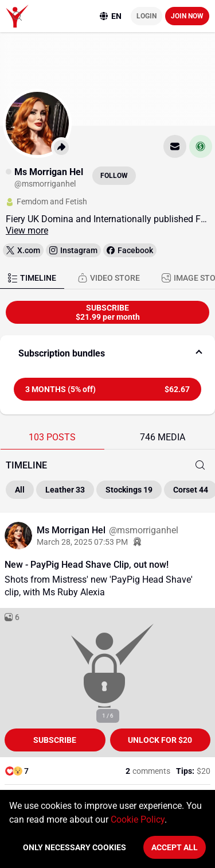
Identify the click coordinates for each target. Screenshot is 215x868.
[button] (107, 354)
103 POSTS (52, 437)
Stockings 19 (129, 490)
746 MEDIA (163, 437)
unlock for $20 (160, 740)
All (20, 490)
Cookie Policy (138, 819)
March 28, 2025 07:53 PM (82, 542)
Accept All (175, 847)
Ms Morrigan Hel (72, 530)
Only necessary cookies (75, 847)
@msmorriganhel (144, 530)
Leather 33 (65, 490)
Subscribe (55, 740)
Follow (114, 176)
